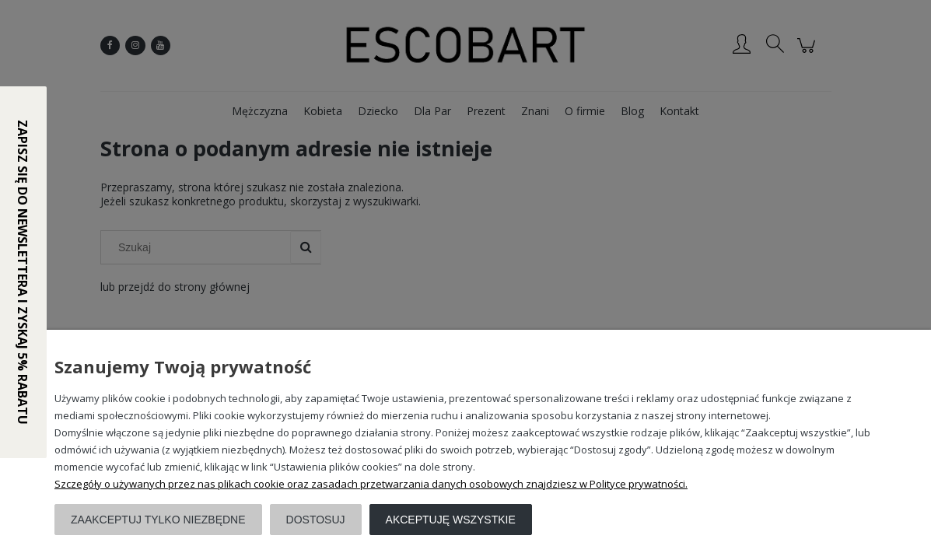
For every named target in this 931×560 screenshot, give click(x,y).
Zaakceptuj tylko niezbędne (158, 520)
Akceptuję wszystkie (451, 520)
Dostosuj (316, 520)
